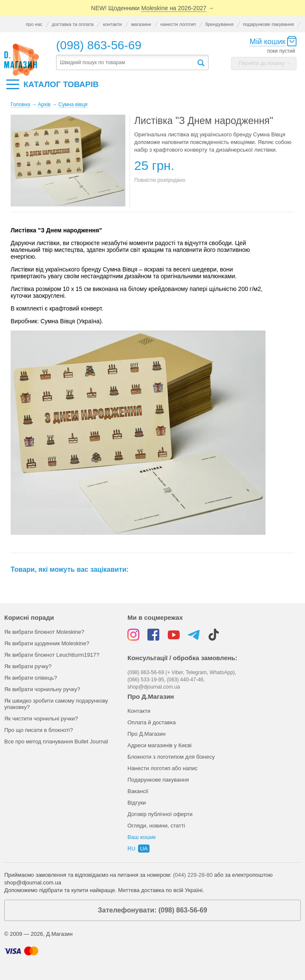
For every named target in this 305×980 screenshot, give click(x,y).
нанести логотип (178, 24)
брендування (219, 24)
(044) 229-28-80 (193, 875)
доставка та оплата (73, 24)
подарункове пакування (268, 24)
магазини (141, 24)
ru (131, 849)
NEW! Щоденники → (152, 8)
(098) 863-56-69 (99, 45)
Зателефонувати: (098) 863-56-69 (152, 910)
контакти (112, 24)
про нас (34, 24)
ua (144, 849)
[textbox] (126, 63)
